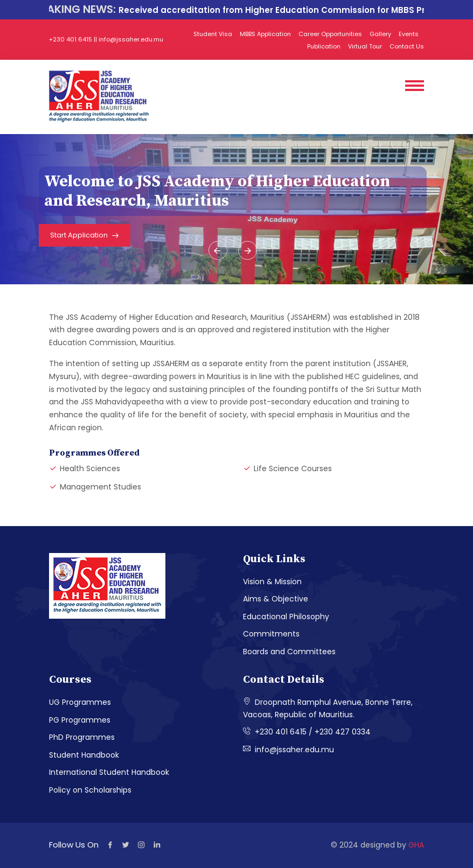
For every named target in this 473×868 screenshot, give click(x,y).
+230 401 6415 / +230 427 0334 (307, 732)
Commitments (271, 634)
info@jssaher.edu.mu (288, 750)
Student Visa (213, 34)
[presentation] (218, 251)
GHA (416, 845)
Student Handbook (84, 755)
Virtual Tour (365, 46)
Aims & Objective (276, 599)
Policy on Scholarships (90, 790)
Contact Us (407, 46)
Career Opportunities (330, 34)
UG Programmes (80, 702)
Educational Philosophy (286, 617)
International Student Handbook (109, 772)
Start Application (85, 236)
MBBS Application (265, 34)
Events (409, 34)
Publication (324, 46)
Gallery (380, 34)
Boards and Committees (289, 652)
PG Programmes (80, 720)
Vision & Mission (272, 582)
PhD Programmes (82, 737)
